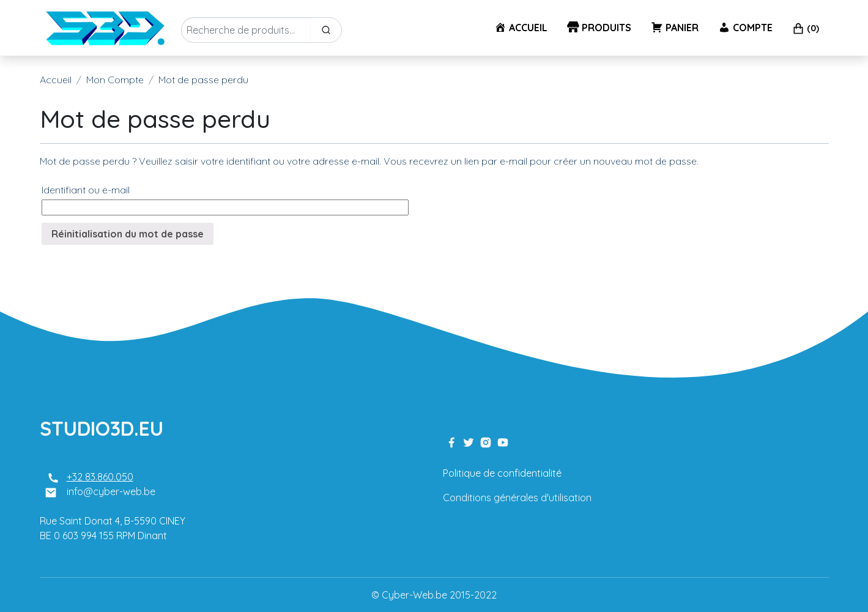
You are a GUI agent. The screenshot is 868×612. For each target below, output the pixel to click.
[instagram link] (486, 441)
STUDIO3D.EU (102, 428)
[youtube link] (503, 441)
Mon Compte (115, 80)
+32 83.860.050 (100, 477)
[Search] (326, 30)
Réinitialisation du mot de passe (128, 234)
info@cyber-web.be (111, 491)
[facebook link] (451, 441)
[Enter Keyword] (246, 30)
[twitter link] (469, 441)
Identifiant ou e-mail (86, 190)
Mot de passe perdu (203, 80)
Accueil (56, 80)
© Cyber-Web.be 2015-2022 (434, 595)
